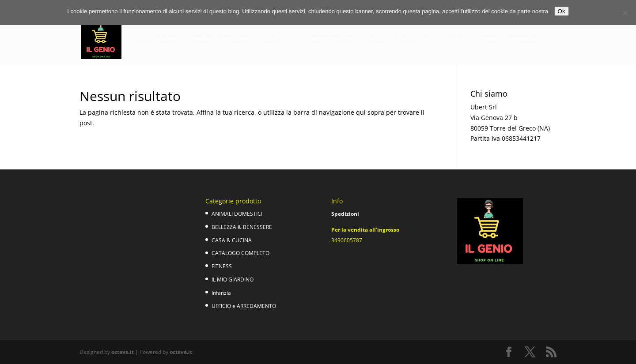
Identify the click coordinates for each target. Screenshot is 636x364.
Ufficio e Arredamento (510, 39)
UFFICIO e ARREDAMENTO (244, 306)
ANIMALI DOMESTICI (237, 214)
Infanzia (459, 39)
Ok (562, 11)
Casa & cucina (277, 39)
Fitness (377, 39)
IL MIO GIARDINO (233, 280)
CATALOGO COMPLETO (240, 253)
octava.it (123, 352)
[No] (625, 13)
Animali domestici (158, 39)
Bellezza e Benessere (221, 39)
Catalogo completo (331, 39)
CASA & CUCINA (232, 240)
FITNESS (222, 266)
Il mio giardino (417, 39)
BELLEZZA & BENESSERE (242, 227)
